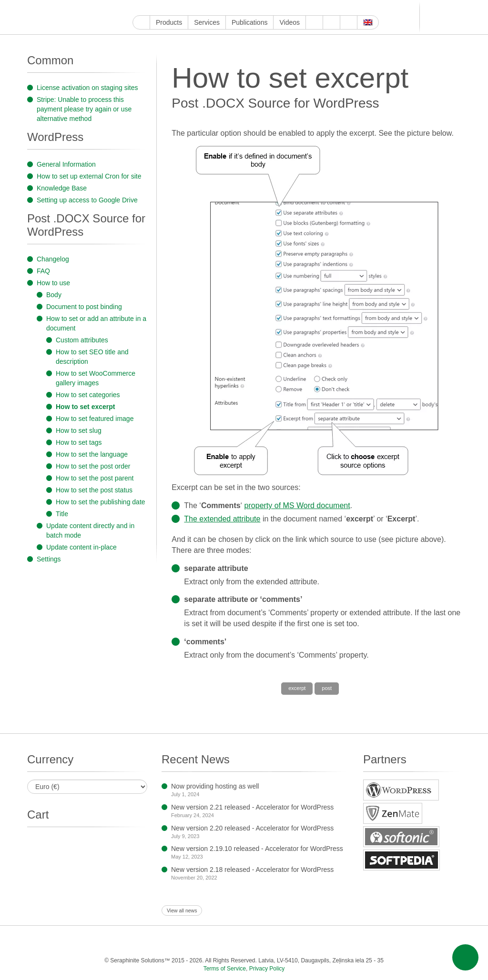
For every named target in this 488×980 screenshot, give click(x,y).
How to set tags (79, 442)
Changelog (53, 259)
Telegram (259, 8)
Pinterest (215, 8)
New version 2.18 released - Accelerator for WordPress (252, 870)
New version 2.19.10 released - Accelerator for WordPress (257, 849)
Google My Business (138, 8)
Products (169, 22)
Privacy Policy (267, 969)
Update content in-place (81, 547)
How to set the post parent (95, 478)
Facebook (160, 8)
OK (291, 8)
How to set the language (92, 454)
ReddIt (193, 8)
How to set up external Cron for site (89, 176)
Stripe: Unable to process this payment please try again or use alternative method (84, 109)
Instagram (182, 8)
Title (62, 514)
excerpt (297, 688)
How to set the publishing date (101, 502)
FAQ (43, 271)
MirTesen (280, 8)
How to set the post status (94, 490)
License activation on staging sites (87, 88)
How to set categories (88, 395)
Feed (302, 8)
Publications (250, 22)
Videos (290, 22)
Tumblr (226, 8)
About (314, 22)
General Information (66, 164)
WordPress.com (237, 8)
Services (207, 22)
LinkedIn (204, 8)
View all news (182, 910)
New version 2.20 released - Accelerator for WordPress (252, 828)
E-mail (313, 8)
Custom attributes (82, 340)
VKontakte (269, 8)
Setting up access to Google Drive (87, 200)
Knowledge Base (62, 188)
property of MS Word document (297, 505)
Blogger (248, 8)
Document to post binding (84, 307)
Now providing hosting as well (215, 786)
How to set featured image (95, 419)
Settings (49, 559)
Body (54, 295)
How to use (53, 283)
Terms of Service (225, 969)
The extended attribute (222, 519)
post (327, 688)
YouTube (149, 8)
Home (141, 22)
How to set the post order (93, 466)
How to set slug (79, 430)
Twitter (171, 8)
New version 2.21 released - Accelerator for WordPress (252, 807)
